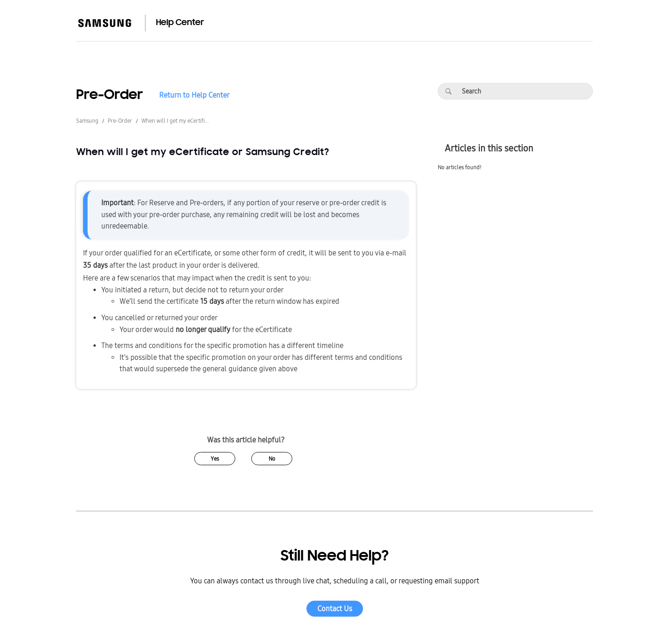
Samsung (87, 121)
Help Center (180, 23)
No (272, 459)
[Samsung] (105, 23)
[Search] (448, 91)
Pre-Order (120, 121)
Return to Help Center (194, 95)
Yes (215, 459)
